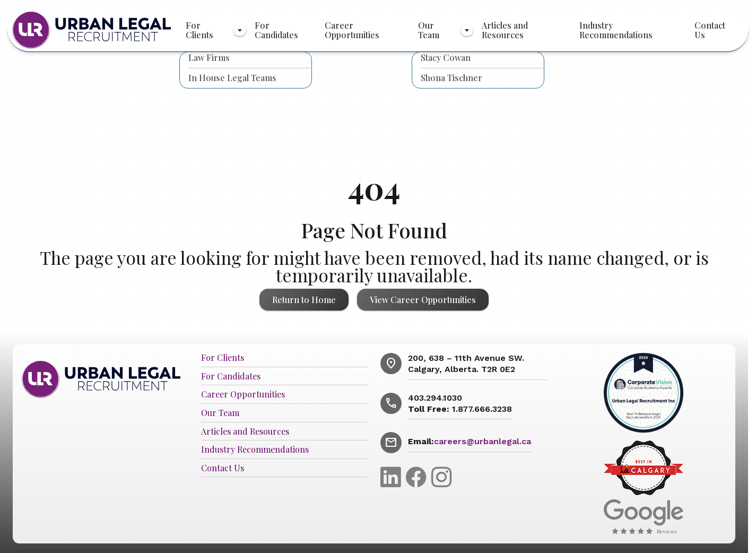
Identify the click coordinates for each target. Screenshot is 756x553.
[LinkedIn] (393, 476)
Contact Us (223, 468)
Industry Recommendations (255, 450)
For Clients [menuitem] (199, 30)
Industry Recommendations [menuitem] (616, 30)
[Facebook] (419, 476)
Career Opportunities (243, 395)
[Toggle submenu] (240, 31)
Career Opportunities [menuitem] (352, 30)
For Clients (223, 358)
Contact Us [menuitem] (710, 30)
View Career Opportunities (423, 300)
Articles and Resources (245, 432)
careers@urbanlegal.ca (483, 441)
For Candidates (231, 377)
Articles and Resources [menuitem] (505, 30)
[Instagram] (441, 476)
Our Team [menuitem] (429, 30)
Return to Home (304, 300)
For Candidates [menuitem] (276, 30)
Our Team (220, 413)
